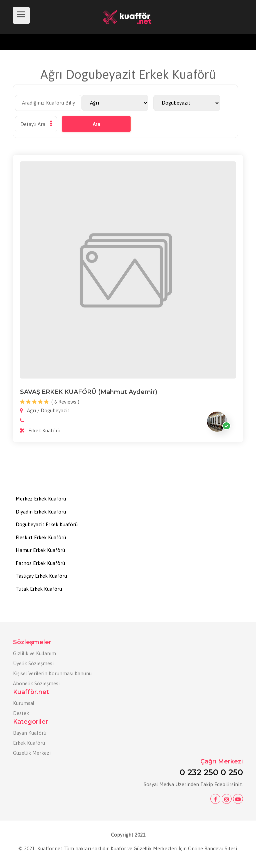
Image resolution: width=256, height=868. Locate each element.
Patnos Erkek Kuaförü (40, 563)
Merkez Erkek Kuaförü (41, 499)
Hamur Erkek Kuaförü (40, 550)
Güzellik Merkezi (32, 753)
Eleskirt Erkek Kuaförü (41, 537)
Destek (21, 713)
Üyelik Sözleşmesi (33, 663)
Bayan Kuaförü (30, 733)
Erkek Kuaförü (29, 743)
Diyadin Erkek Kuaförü (41, 512)
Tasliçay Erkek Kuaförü (41, 576)
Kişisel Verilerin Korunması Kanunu (52, 673)
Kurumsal (24, 703)
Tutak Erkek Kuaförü (39, 589)
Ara (96, 124)
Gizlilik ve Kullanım (34, 653)
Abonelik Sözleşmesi (36, 683)
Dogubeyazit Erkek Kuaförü (47, 524)
